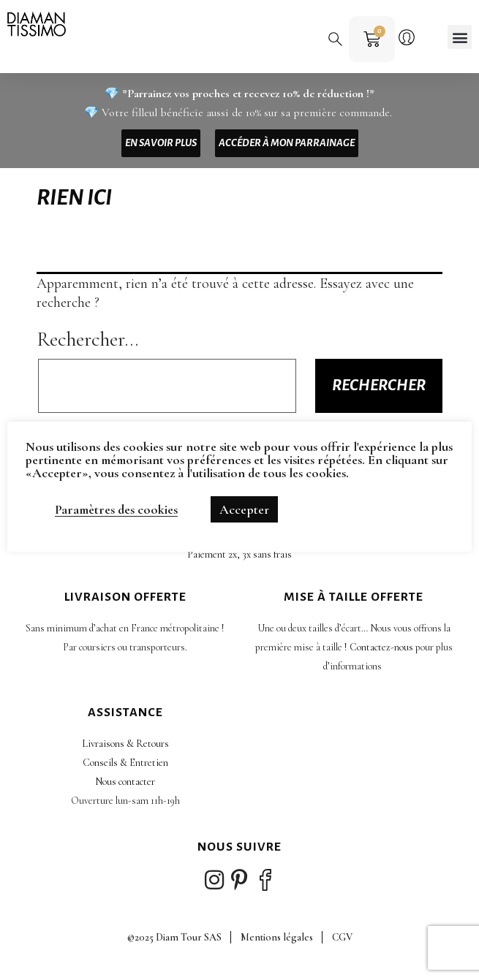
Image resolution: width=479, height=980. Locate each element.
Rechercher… (87, 339)
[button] (332, 36)
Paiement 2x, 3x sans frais (239, 554)
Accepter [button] (244, 509)
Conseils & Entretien (125, 763)
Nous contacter (125, 782)
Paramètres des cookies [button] (116, 509)
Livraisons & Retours (125, 744)
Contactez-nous (381, 647)
